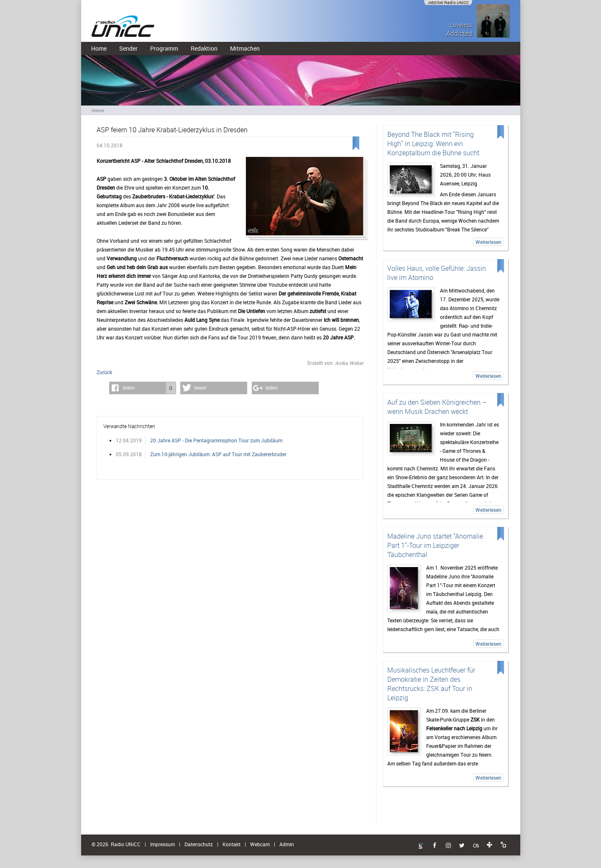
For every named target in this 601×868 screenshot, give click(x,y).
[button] (143, 388)
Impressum (162, 844)
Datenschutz (199, 844)
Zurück (104, 372)
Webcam (260, 844)
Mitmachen (245, 48)
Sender (128, 48)
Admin (287, 844)
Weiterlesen (488, 242)
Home (99, 48)
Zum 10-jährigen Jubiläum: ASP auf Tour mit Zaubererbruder (218, 454)
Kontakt (231, 844)
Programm (164, 48)
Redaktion (204, 48)
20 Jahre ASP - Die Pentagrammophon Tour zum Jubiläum (216, 440)
